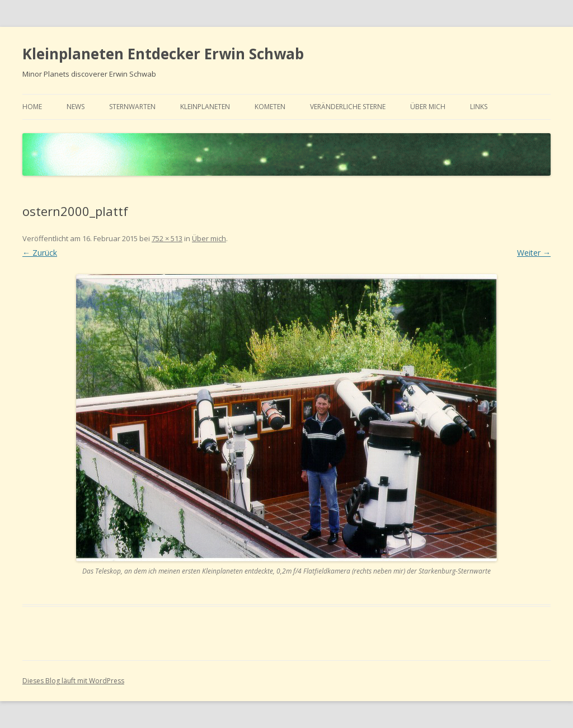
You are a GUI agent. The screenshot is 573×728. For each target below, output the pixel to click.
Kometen (270, 107)
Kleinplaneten (205, 107)
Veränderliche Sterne (348, 107)
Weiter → (534, 253)
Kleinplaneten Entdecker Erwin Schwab (163, 54)
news (76, 107)
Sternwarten (132, 107)
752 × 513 (167, 238)
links (479, 107)
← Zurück (40, 253)
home (32, 107)
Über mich (428, 107)
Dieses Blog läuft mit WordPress (73, 681)
